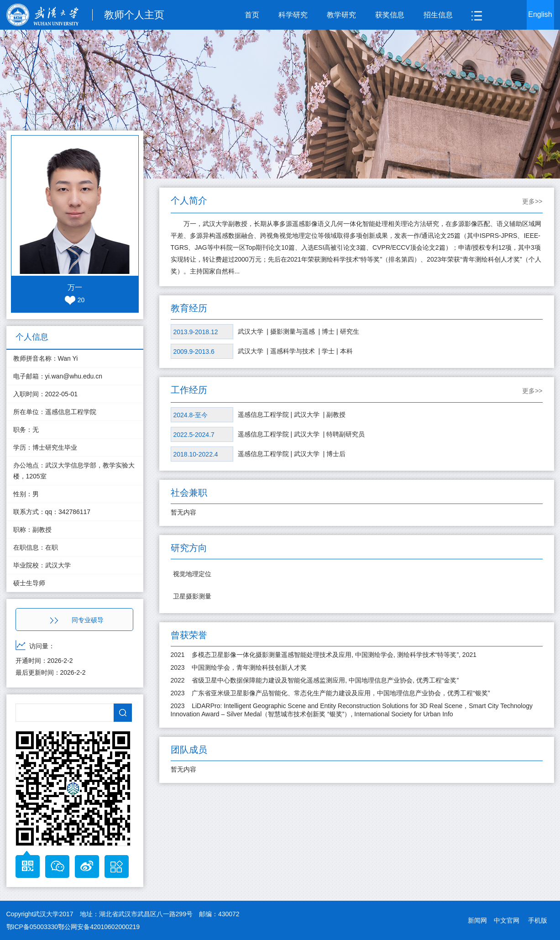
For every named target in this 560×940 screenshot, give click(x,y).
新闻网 (477, 920)
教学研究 (341, 15)
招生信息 (438, 15)
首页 (252, 15)
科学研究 (293, 15)
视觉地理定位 (192, 574)
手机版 (538, 920)
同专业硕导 (77, 620)
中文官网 (507, 920)
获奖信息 (390, 15)
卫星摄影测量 (192, 596)
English (540, 14)
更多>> (532, 201)
